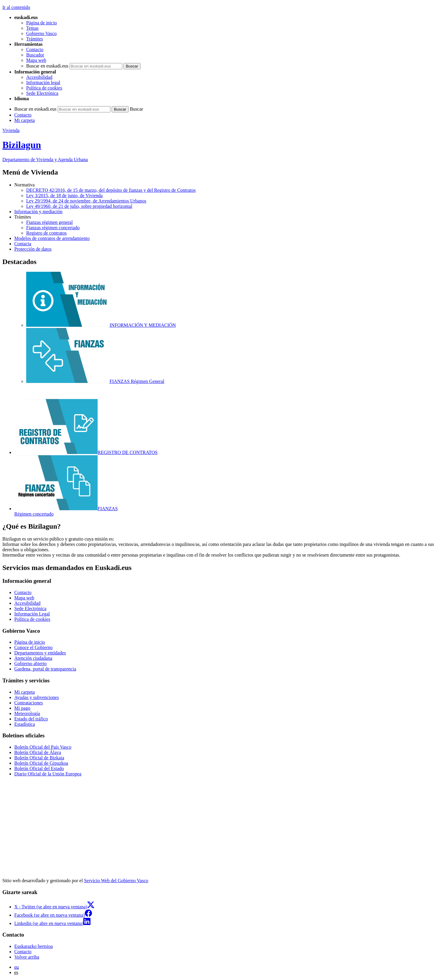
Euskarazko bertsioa (33, 946)
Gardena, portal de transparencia (45, 669)
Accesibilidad (39, 77)
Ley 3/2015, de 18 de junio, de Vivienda (64, 195)
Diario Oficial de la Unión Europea (48, 774)
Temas (32, 28)
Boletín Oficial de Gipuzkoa (41, 763)
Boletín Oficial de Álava (38, 752)
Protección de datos (33, 249)
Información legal (43, 83)
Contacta (23, 244)
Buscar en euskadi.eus (47, 66)
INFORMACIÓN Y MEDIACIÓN (101, 325)
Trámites (35, 39)
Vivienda (11, 130)
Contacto (35, 50)
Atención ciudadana (33, 658)
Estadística (25, 724)
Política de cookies (44, 88)
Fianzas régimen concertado (53, 228)
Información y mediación (38, 212)
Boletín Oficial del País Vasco (43, 747)
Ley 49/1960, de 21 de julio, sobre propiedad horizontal (79, 206)
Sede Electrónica (42, 93)
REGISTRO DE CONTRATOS (86, 452)
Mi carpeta (25, 120)
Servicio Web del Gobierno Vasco (116, 881)
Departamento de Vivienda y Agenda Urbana (45, 160)
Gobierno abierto (31, 663)
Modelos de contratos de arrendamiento (52, 238)
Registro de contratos (46, 233)
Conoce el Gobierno (33, 647)
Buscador (35, 55)
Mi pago (22, 708)
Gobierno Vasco (41, 33)
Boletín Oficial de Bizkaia (39, 758)
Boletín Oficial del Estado (39, 768)
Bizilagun (22, 145)
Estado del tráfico (31, 719)
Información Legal (32, 614)
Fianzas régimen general (49, 222)
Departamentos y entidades (40, 653)
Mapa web (36, 60)
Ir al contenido (16, 7)
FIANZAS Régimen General (95, 381)
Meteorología (27, 713)
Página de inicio (42, 23)
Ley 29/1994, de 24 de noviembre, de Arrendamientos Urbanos (86, 201)
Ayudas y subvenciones (37, 697)
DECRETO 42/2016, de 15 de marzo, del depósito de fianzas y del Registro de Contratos (111, 190)
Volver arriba (27, 957)
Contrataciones (29, 703)
